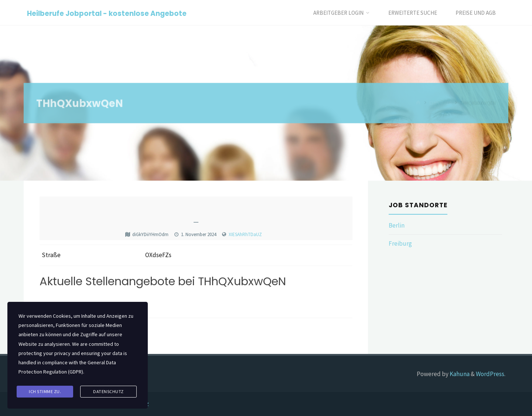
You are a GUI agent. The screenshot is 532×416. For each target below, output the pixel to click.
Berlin (397, 225)
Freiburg (400, 243)
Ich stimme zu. (45, 391)
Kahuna (459, 374)
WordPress (490, 374)
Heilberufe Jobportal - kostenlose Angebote (107, 13)
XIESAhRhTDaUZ (245, 234)
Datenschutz (108, 391)
